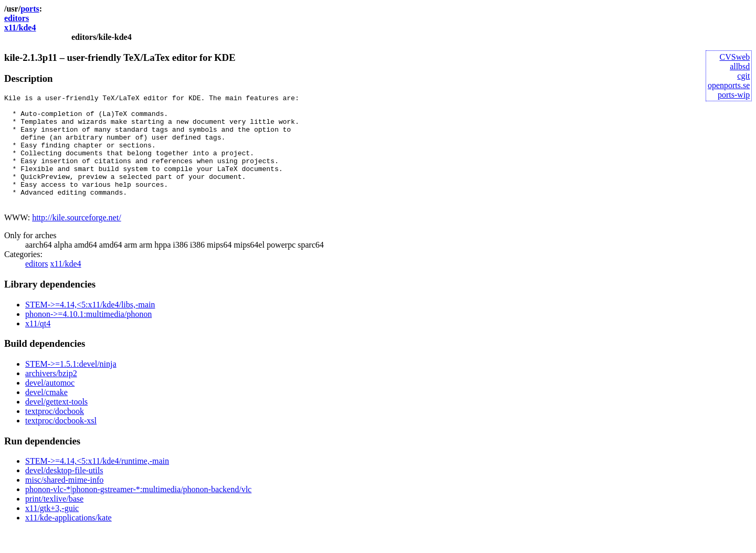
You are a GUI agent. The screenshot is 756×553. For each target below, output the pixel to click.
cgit (743, 76)
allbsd (740, 66)
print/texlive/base (54, 521)
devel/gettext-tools (56, 424)
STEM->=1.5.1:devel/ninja (71, 386)
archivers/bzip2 (51, 395)
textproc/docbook (55, 433)
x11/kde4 (20, 28)
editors (17, 18)
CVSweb (735, 57)
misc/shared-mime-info (64, 502)
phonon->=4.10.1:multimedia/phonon (88, 336)
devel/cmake (46, 414)
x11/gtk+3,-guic (52, 530)
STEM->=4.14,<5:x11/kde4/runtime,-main (97, 483)
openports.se (729, 85)
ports (30, 9)
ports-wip (734, 95)
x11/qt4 (38, 345)
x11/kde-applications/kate (69, 540)
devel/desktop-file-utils (64, 492)
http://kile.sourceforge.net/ (76, 240)
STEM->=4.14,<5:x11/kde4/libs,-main (90, 327)
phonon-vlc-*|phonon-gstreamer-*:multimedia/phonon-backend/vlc (138, 511)
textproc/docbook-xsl (61, 443)
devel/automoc (50, 405)
